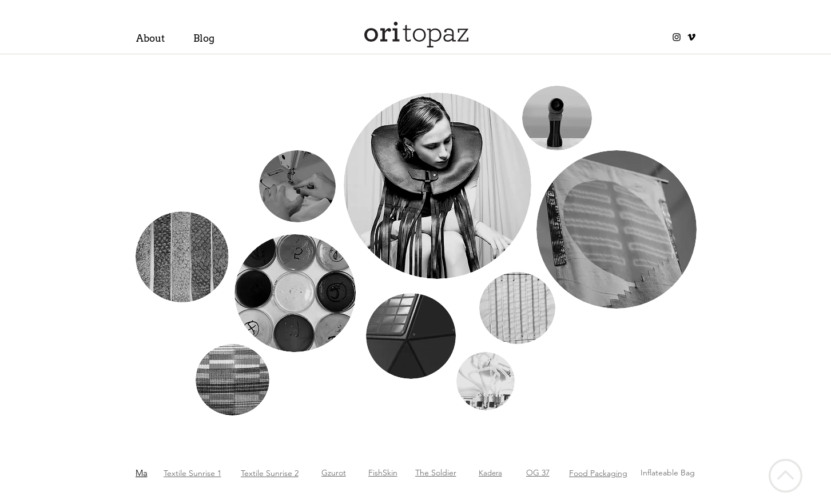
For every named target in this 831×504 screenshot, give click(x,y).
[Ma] (159, 473)
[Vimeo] (691, 37)
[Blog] (214, 38)
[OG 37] (544, 473)
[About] (156, 38)
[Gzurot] (351, 473)
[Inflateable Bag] (673, 473)
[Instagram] (677, 37)
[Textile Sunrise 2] (288, 473)
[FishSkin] (386, 473)
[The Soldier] (439, 473)
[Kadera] (494, 473)
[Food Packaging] (608, 473)
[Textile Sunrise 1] (198, 473)
